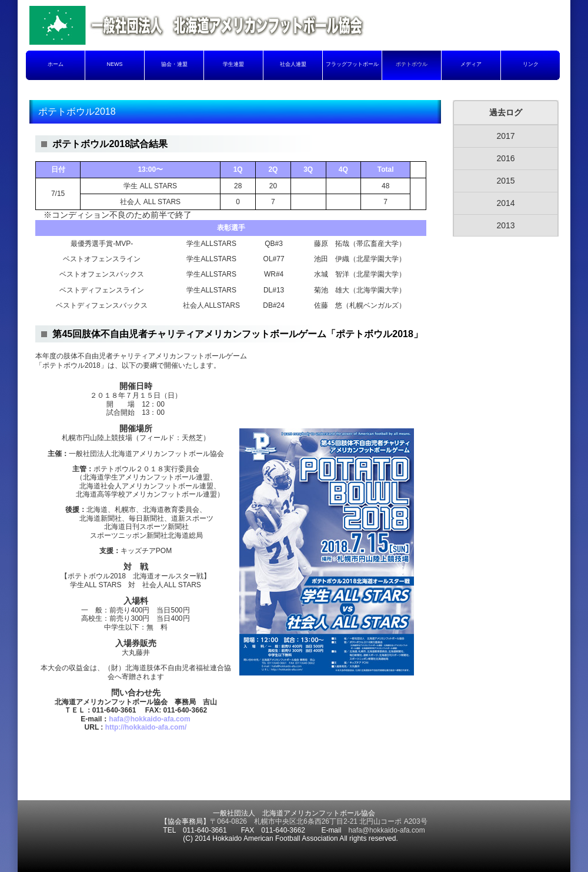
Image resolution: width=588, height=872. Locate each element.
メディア (471, 64)
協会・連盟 (174, 64)
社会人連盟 (293, 64)
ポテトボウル (412, 64)
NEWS (115, 64)
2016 (505, 158)
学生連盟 (233, 64)
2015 (505, 181)
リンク (531, 64)
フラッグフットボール (352, 64)
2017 (505, 136)
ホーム (56, 64)
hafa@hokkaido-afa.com (149, 719)
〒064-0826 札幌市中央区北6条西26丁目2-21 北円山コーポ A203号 (318, 821)
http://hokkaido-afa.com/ (146, 727)
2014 (505, 203)
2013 (505, 225)
